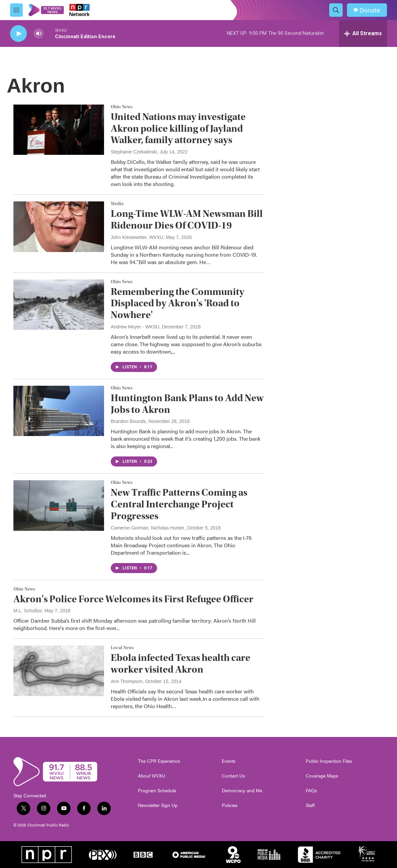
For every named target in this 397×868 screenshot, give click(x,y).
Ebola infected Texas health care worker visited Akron (181, 664)
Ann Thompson (127, 681)
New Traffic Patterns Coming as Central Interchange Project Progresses (179, 504)
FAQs (311, 791)
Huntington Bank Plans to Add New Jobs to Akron (187, 404)
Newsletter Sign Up (158, 805)
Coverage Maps (322, 776)
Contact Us (233, 776)
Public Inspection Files (329, 761)
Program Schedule (157, 791)
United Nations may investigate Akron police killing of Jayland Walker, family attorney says (178, 129)
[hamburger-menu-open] (16, 10)
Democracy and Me (242, 791)
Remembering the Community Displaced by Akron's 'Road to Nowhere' (178, 303)
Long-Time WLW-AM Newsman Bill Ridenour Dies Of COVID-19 (187, 220)
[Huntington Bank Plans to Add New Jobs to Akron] (59, 411)
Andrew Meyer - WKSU (135, 327)
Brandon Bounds (128, 421)
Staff (310, 805)
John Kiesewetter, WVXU (137, 237)
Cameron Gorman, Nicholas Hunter (147, 528)
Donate (370, 10)
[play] (18, 34)
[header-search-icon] (336, 10)
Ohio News (122, 107)
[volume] (39, 34)
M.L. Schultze (28, 611)
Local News (122, 648)
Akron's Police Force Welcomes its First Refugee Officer (133, 599)
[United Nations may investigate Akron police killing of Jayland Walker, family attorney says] (59, 130)
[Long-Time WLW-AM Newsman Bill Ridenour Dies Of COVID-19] (59, 227)
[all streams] (363, 34)
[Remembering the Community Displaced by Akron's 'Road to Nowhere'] (59, 305)
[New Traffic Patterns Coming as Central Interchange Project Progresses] (59, 505)
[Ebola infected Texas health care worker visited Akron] (59, 671)
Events (229, 761)
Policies (230, 805)
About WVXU (152, 776)
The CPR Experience (159, 761)
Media (117, 204)
